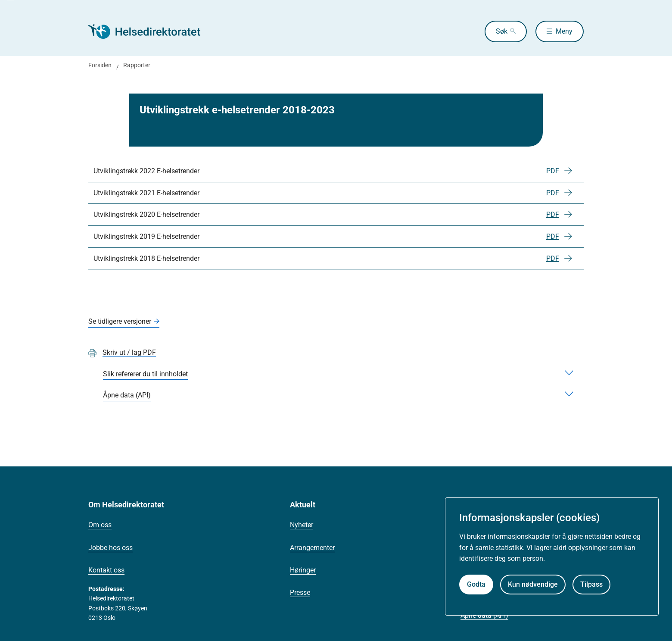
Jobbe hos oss (110, 548)
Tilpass (591, 584)
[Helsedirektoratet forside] (150, 31)
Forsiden (100, 65)
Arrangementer (312, 548)
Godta (476, 584)
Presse (300, 593)
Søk (502, 31)
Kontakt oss (106, 570)
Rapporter (137, 65)
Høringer (303, 570)
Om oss (100, 525)
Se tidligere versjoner (120, 321)
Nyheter (302, 525)
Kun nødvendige (533, 584)
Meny (564, 31)
